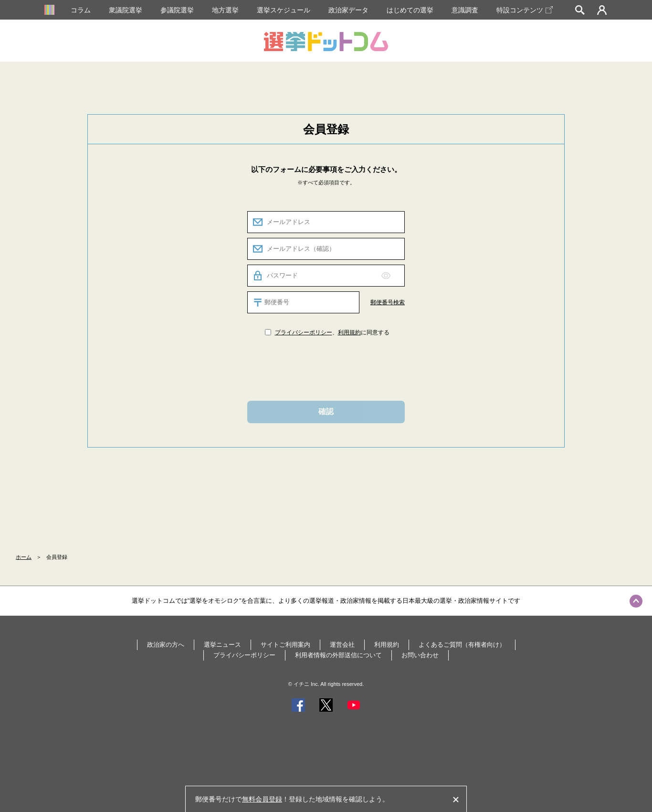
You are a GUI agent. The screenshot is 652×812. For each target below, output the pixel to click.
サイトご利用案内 (285, 645)
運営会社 (342, 645)
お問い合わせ (420, 655)
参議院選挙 (177, 10)
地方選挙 (225, 10)
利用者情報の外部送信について (338, 655)
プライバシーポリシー (304, 332)
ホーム (24, 557)
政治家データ (348, 10)
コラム (81, 10)
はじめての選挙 (410, 10)
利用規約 (349, 332)
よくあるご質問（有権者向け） (462, 645)
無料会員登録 (262, 799)
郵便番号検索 (388, 302)
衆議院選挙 (126, 10)
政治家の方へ (166, 645)
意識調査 (465, 10)
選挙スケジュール (284, 10)
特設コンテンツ (525, 10)
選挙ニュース (222, 645)
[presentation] (326, 368)
